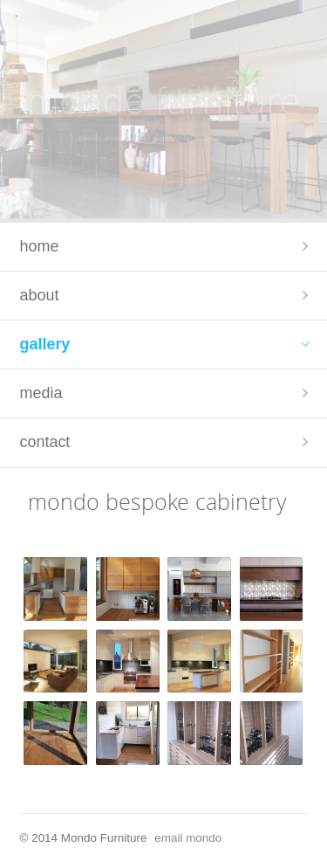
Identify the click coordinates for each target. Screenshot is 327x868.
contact (45, 442)
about (40, 295)
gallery (45, 344)
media (41, 393)
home (40, 246)
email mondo (188, 838)
